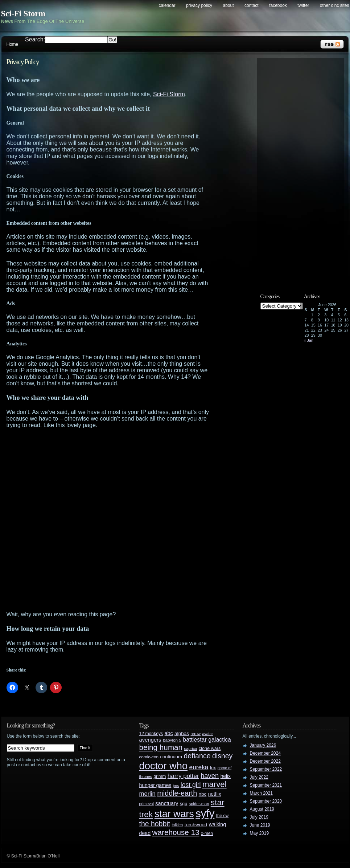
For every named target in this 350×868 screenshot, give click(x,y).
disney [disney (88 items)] (222, 756)
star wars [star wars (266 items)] (174, 814)
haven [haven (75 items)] (210, 776)
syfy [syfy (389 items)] (205, 813)
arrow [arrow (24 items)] (196, 734)
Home (12, 44)
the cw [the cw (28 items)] (222, 816)
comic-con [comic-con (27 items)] (149, 757)
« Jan (309, 340)
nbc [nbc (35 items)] (203, 794)
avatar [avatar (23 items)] (207, 734)
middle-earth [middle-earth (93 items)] (177, 793)
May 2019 (260, 833)
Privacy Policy (199, 5)
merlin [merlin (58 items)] (147, 794)
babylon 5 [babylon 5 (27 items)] (172, 740)
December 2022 (265, 761)
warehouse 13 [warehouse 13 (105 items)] (176, 832)
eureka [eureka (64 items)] (199, 767)
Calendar (167, 5)
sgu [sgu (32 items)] (184, 804)
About (228, 5)
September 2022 (266, 769)
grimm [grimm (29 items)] (160, 776)
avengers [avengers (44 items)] (150, 740)
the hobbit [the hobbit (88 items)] (155, 824)
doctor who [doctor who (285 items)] (164, 766)
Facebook (278, 5)
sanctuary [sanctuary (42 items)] (167, 803)
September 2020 (266, 801)
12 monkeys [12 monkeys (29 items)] (151, 734)
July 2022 (259, 777)
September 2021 (266, 785)
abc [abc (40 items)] (169, 733)
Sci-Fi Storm (23, 14)
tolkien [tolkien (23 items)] (177, 825)
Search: (35, 39)
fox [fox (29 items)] (213, 768)
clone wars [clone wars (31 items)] (210, 749)
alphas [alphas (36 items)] (182, 733)
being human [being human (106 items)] (161, 747)
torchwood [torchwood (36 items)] (196, 825)
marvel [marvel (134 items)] (215, 784)
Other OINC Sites (335, 5)
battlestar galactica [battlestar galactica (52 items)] (207, 740)
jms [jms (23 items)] (176, 786)
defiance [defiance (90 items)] (197, 756)
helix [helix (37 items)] (226, 776)
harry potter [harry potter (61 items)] (183, 776)
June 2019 (260, 825)
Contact (252, 5)
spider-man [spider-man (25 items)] (199, 804)
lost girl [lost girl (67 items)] (191, 785)
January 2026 (263, 745)
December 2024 (265, 753)
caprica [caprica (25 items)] (191, 749)
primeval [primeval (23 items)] (147, 804)
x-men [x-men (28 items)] (207, 833)
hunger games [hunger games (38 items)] (155, 785)
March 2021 (261, 793)
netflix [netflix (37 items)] (215, 794)
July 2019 (259, 817)
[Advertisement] (89, 520)
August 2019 (262, 809)
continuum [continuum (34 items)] (171, 757)
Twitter (303, 5)
